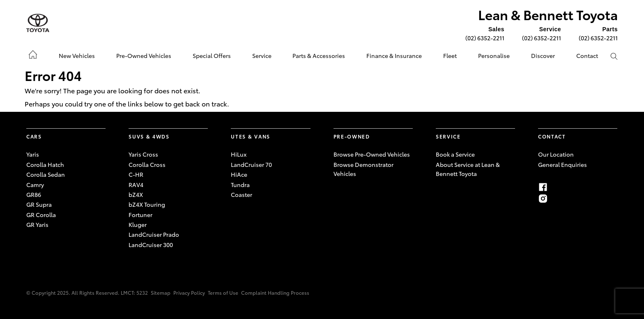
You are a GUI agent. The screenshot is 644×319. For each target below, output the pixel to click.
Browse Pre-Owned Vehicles (372, 154)
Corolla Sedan (46, 174)
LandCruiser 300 (151, 245)
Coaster (241, 194)
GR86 (34, 194)
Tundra (240, 185)
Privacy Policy (189, 292)
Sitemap (161, 292)
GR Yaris (37, 224)
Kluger (138, 224)
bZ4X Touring (147, 204)
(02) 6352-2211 (485, 38)
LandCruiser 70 (251, 164)
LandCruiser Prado (154, 234)
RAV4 (136, 185)
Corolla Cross (147, 164)
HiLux (239, 154)
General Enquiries (562, 164)
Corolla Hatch (45, 164)
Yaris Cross (143, 154)
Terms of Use (223, 292)
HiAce (239, 174)
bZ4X (136, 194)
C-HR (136, 174)
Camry (35, 185)
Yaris (33, 154)
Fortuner (140, 215)
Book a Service (455, 154)
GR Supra (39, 204)
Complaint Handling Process (275, 292)
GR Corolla (41, 215)
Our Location (556, 154)
